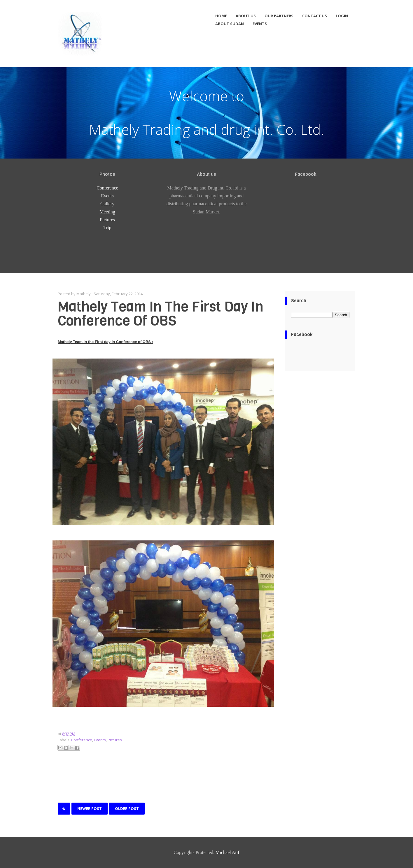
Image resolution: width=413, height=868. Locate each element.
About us (246, 16)
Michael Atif (227, 852)
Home (221, 16)
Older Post (127, 808)
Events (260, 24)
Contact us (315, 16)
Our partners (279, 16)
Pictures (107, 220)
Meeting (107, 212)
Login (342, 16)
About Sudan (230, 24)
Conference (107, 188)
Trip (107, 228)
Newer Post (90, 808)
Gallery (107, 204)
